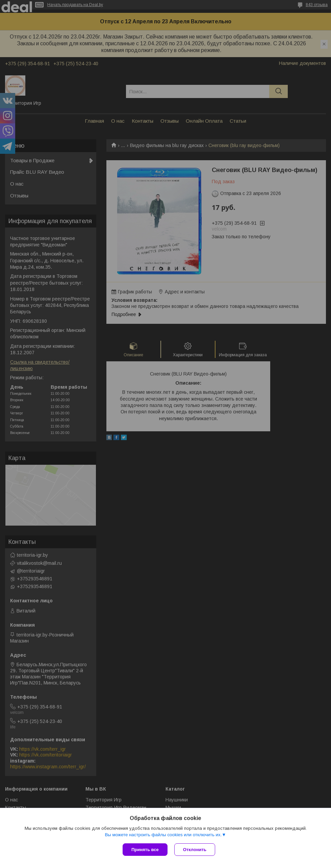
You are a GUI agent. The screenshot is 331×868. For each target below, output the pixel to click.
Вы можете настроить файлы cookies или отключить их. (163, 835)
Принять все (145, 850)
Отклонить (195, 850)
